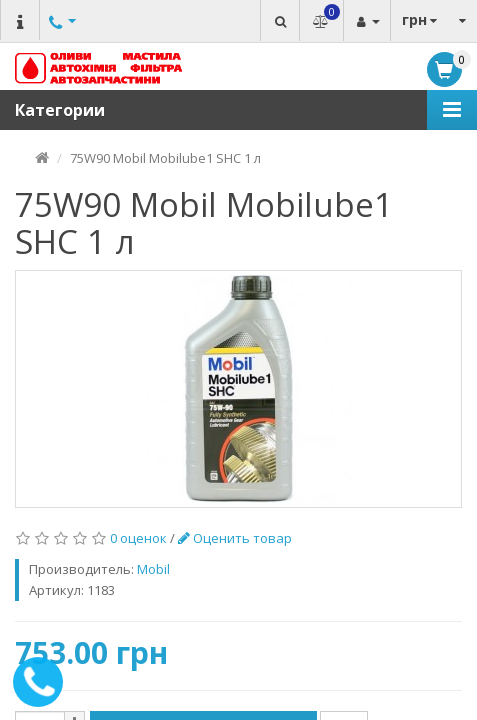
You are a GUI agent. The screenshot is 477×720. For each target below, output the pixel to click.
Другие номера (60, 42)
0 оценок (138, 538)
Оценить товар (235, 538)
